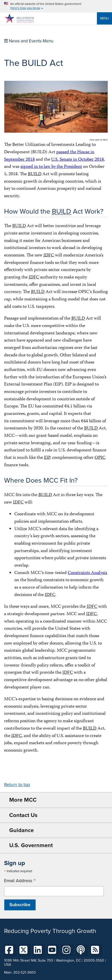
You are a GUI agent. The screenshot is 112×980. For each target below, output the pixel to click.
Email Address (20, 881)
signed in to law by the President (51, 167)
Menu (104, 18)
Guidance (21, 830)
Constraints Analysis (87, 573)
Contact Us (23, 815)
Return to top (17, 785)
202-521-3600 (25, 972)
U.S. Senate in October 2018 (77, 160)
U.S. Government (31, 845)
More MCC (23, 800)
